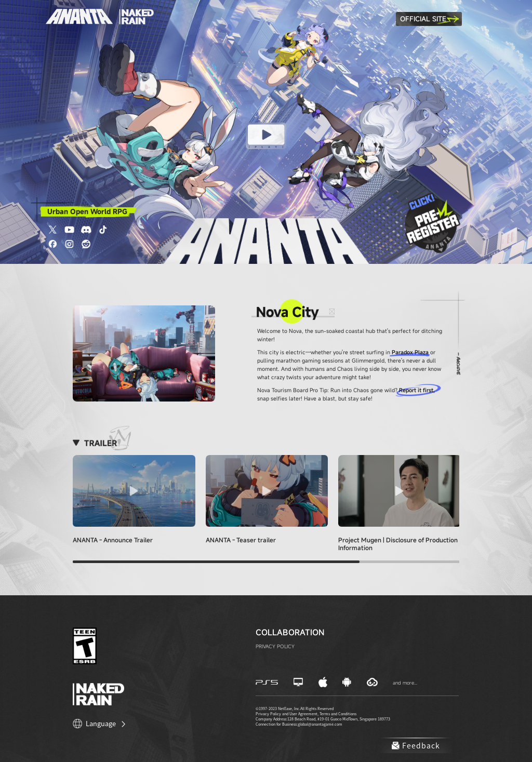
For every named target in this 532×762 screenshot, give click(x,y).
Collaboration (290, 632)
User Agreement (303, 714)
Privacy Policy (268, 714)
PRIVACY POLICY (275, 646)
